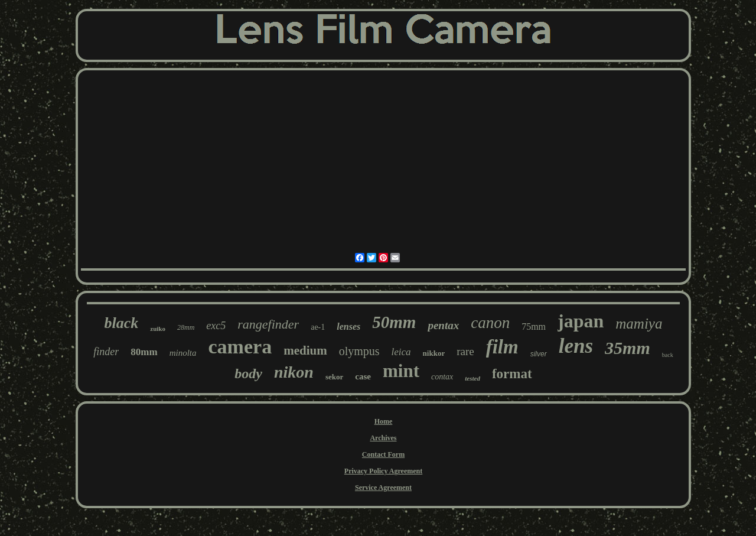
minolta (183, 353)
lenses (348, 327)
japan (581, 321)
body (248, 373)
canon (490, 323)
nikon (294, 372)
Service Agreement (383, 488)
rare (465, 351)
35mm (628, 348)
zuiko (158, 329)
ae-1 (318, 327)
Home (384, 421)
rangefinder (268, 324)
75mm (534, 327)
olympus (359, 351)
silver (539, 354)
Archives (383, 438)
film (502, 347)
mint (401, 371)
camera (240, 347)
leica (401, 352)
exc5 (216, 326)
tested (472, 378)
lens (576, 346)
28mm (186, 327)
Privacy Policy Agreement (383, 471)
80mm (144, 352)
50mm (394, 322)
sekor (334, 377)
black (122, 323)
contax (442, 377)
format (512, 374)
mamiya (639, 324)
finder (106, 352)
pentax (443, 325)
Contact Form (383, 454)
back (668, 355)
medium (305, 350)
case (363, 376)
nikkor (434, 353)
